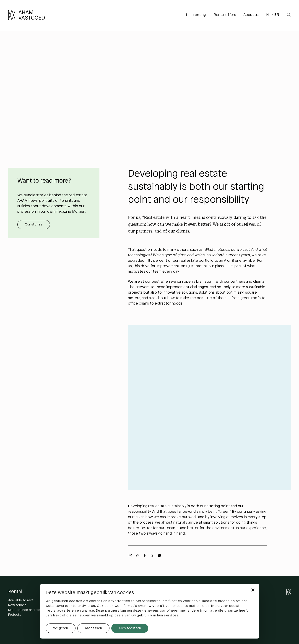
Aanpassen (93, 628)
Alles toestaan (130, 628)
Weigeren (61, 628)
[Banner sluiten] (253, 590)
